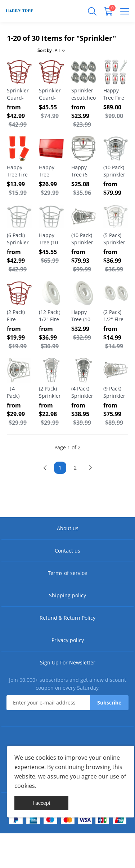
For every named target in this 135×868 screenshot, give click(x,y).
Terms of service (67, 573)
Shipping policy (67, 595)
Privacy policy (68, 640)
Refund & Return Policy (67, 618)
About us (68, 528)
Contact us (67, 551)
